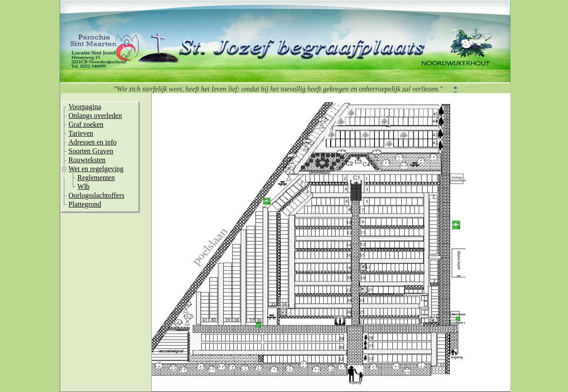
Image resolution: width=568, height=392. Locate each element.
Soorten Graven (91, 151)
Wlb (83, 186)
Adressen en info (92, 142)
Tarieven (81, 133)
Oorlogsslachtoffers (96, 195)
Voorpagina (85, 107)
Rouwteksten (87, 160)
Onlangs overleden (95, 116)
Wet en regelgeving (96, 169)
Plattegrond (85, 204)
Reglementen (96, 178)
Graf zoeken (86, 124)
